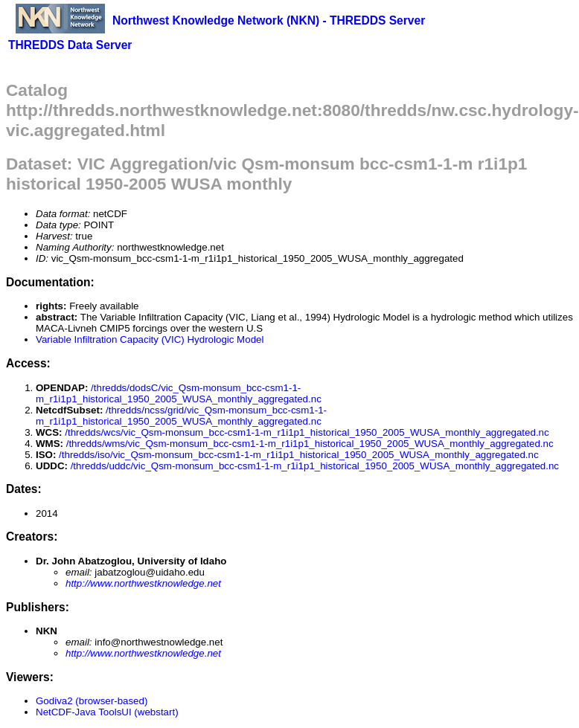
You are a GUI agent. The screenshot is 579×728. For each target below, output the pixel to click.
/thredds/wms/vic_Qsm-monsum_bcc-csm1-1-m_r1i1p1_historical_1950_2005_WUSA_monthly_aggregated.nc (310, 444)
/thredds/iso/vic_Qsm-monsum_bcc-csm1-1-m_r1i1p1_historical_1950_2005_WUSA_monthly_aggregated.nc (299, 455)
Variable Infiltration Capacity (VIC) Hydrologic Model (150, 339)
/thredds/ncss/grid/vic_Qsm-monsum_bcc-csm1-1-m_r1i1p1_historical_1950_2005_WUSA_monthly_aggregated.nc (181, 416)
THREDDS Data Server (70, 45)
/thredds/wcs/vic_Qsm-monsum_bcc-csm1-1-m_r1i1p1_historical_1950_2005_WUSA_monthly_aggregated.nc (307, 432)
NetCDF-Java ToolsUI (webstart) (107, 712)
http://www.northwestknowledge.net (143, 583)
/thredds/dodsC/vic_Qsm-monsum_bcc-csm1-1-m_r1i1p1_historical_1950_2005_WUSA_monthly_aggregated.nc (179, 393)
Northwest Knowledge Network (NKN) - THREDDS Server (269, 20)
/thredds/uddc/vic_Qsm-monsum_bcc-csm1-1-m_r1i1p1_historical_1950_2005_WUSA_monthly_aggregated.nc (315, 466)
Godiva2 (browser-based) (92, 701)
